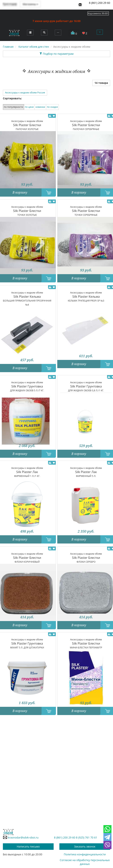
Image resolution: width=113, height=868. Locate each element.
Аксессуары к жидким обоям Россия (25, 93)
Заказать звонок (85, 846)
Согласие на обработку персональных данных (85, 862)
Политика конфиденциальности (85, 854)
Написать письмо (28, 846)
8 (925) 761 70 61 (87, 837)
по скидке (52, 107)
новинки (40, 107)
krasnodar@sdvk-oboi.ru (21, 837)
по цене (29, 107)
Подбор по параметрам (56, 54)
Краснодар (10, 4)
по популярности (14, 107)
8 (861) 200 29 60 (99, 3)
